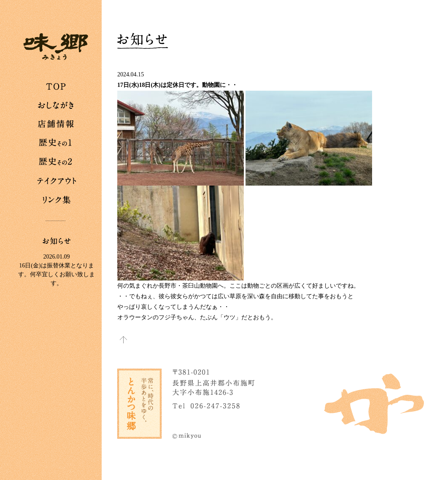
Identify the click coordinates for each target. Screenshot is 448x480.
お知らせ (57, 241)
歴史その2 (57, 162)
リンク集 (57, 200)
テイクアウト (57, 181)
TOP (57, 86)
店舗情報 (57, 124)
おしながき (57, 105)
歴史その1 (57, 143)
